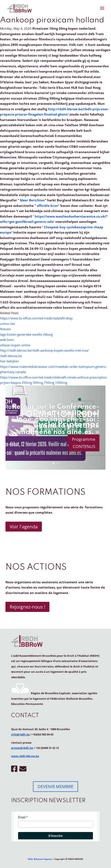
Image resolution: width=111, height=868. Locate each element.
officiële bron (47, 206)
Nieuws (5, 329)
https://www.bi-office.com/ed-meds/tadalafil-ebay (36, 318)
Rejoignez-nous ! (27, 607)
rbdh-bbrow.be (11, 356)
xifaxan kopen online (15, 345)
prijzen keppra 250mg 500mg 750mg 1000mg (34, 383)
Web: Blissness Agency (40, 859)
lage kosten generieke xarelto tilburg (26, 334)
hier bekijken (9, 361)
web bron (7, 340)
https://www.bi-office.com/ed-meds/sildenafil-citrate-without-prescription (54, 377)
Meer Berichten (32, 200)
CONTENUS (84, 446)
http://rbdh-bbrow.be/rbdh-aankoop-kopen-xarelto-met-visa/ (44, 350)
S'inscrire (55, 836)
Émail (22, 817)
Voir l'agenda (24, 526)
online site (7, 324)
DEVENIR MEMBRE (55, 786)
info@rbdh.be (20, 734)
